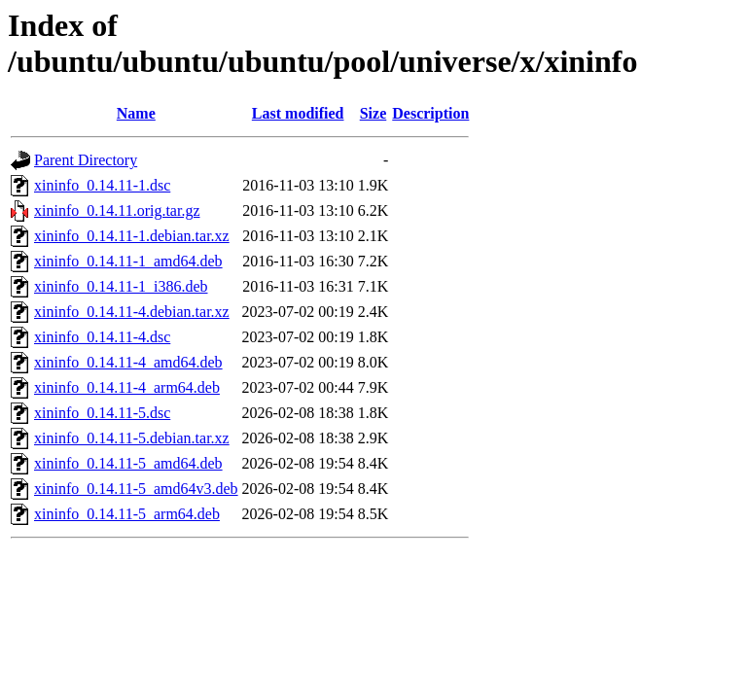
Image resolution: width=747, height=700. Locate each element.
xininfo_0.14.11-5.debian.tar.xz (132, 438)
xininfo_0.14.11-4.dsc (102, 337)
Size (373, 113)
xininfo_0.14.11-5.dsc (102, 413)
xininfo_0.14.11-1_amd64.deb (128, 261)
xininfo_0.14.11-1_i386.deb (121, 286)
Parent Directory (86, 160)
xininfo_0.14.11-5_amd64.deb (128, 463)
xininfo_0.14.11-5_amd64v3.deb (136, 489)
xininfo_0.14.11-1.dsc (102, 185)
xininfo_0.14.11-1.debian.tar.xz (132, 236)
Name (136, 113)
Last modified (298, 113)
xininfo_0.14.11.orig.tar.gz (117, 210)
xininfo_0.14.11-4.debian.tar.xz (132, 312)
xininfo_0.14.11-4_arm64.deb (127, 387)
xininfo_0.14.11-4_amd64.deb (128, 362)
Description (430, 113)
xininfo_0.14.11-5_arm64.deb (127, 514)
